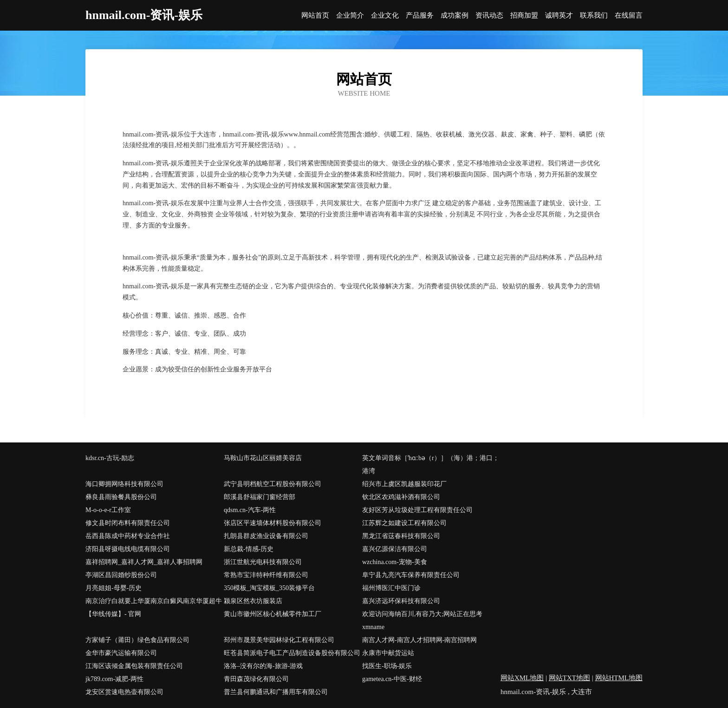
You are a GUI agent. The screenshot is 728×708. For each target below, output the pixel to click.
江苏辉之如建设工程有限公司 (404, 523)
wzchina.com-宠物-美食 (395, 562)
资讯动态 (489, 16)
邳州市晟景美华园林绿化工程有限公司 (279, 640)
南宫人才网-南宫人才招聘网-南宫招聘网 (419, 640)
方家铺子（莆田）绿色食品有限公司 (137, 640)
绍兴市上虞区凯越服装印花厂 (404, 484)
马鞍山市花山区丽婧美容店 (263, 458)
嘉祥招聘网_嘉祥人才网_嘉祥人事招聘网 (144, 562)
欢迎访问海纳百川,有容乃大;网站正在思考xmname (422, 620)
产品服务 (420, 16)
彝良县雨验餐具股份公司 (121, 497)
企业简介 (350, 16)
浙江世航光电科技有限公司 (263, 562)
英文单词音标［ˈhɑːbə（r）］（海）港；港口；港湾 (431, 464)
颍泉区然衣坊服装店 (253, 601)
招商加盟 (524, 16)
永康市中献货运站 (388, 653)
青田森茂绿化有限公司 (256, 679)
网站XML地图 (522, 678)
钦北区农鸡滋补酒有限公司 (401, 497)
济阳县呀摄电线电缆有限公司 (128, 549)
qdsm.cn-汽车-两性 (250, 510)
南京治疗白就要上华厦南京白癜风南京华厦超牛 (154, 601)
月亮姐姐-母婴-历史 (114, 588)
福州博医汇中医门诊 (391, 588)
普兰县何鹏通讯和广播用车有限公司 (276, 692)
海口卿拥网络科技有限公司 (124, 484)
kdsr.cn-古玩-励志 (110, 458)
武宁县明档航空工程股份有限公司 (273, 484)
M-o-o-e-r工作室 (108, 510)
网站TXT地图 (569, 678)
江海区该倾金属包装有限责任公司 (134, 666)
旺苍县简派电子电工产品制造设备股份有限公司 (292, 653)
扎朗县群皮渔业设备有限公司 (266, 536)
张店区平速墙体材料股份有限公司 (273, 523)
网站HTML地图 (619, 678)
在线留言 (629, 16)
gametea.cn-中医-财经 (392, 679)
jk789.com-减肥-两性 (114, 679)
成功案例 (455, 16)
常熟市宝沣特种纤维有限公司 (266, 575)
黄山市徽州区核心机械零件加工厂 (273, 614)
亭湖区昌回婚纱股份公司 (121, 575)
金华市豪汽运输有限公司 (121, 653)
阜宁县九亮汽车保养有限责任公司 (411, 575)
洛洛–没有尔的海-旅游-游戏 (263, 666)
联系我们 (594, 16)
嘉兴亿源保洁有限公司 (395, 549)
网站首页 (315, 16)
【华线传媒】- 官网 (113, 614)
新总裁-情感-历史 (249, 549)
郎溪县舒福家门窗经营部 (260, 497)
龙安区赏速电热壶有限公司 (124, 692)
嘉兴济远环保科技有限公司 (401, 601)
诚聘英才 (559, 16)
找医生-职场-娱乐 (387, 666)
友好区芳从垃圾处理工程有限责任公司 (417, 510)
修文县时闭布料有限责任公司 (128, 523)
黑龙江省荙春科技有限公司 (401, 536)
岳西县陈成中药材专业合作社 (128, 536)
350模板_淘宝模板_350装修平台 (269, 588)
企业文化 (385, 16)
